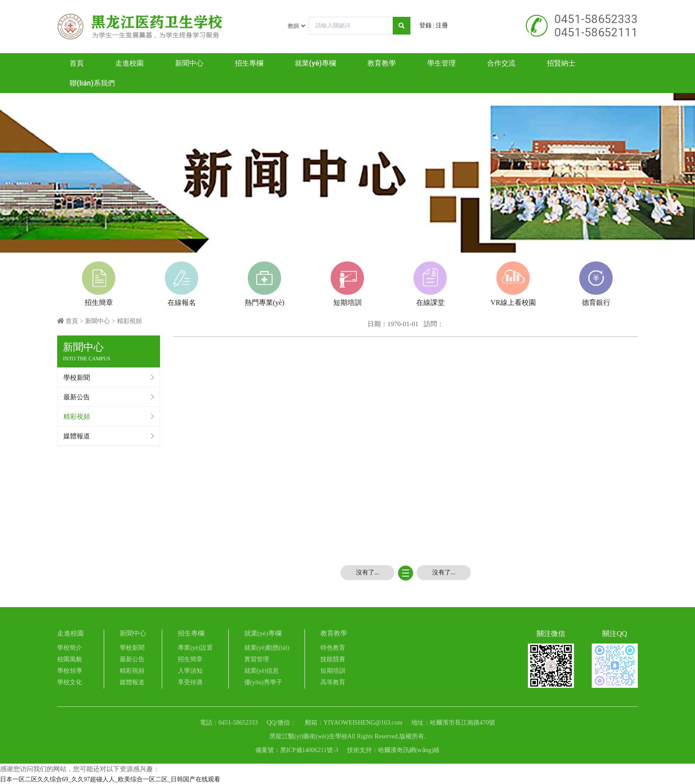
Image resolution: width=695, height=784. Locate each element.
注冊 (442, 25)
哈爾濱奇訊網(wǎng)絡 (409, 750)
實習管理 (257, 659)
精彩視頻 (77, 417)
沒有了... (368, 572)
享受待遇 (190, 682)
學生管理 (441, 63)
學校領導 (70, 671)
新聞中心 (189, 63)
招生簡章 (190, 659)
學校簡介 (70, 648)
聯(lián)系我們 (92, 83)
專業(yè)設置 (195, 648)
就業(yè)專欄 (315, 63)
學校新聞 (77, 378)
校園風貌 (70, 659)
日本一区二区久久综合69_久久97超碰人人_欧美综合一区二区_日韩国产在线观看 (110, 779)
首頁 (77, 63)
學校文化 (70, 682)
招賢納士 (561, 63)
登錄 (426, 25)
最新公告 (77, 397)
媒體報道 (77, 436)
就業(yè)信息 (262, 671)
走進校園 (129, 63)
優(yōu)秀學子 (263, 682)
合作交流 (501, 63)
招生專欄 (249, 63)
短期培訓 (333, 671)
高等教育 (333, 682)
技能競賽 (333, 659)
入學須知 (190, 671)
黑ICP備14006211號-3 (309, 750)
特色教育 (333, 648)
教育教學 (382, 63)
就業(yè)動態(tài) (267, 648)
